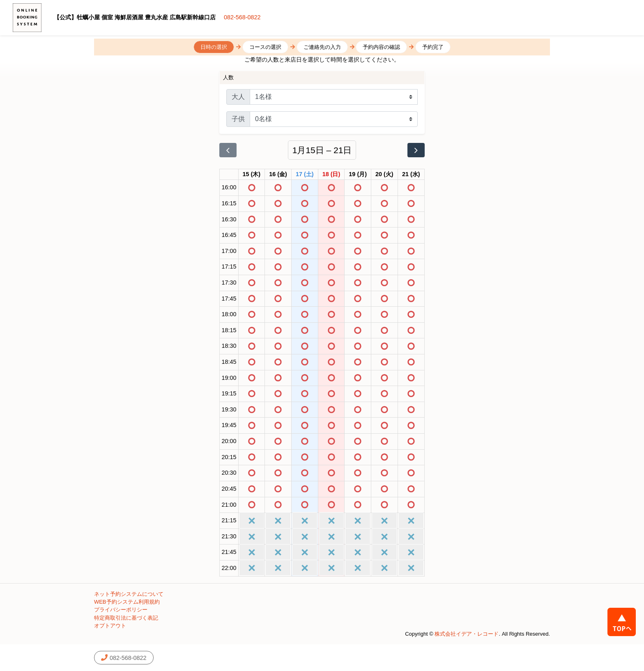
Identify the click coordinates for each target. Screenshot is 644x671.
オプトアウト (110, 626)
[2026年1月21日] (411, 175)
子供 (238, 119)
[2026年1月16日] (278, 175)
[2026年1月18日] (331, 175)
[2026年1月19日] (358, 175)
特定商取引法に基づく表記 (126, 618)
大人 (238, 97)
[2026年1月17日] (305, 175)
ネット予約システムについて (129, 594)
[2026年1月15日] (252, 175)
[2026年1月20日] (384, 175)
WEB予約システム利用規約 (127, 602)
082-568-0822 (242, 17)
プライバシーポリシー (121, 610)
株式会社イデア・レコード (467, 634)
